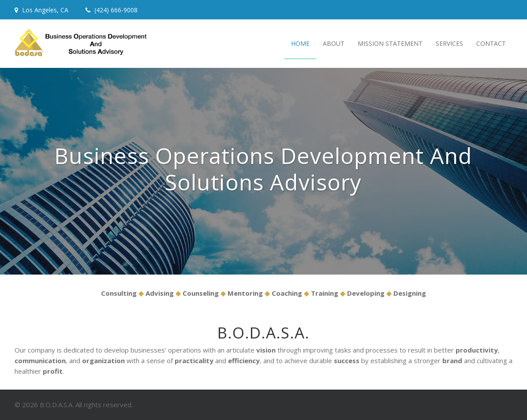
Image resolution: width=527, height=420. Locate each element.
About (334, 43)
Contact (491, 43)
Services (449, 43)
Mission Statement (390, 43)
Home (300, 43)
